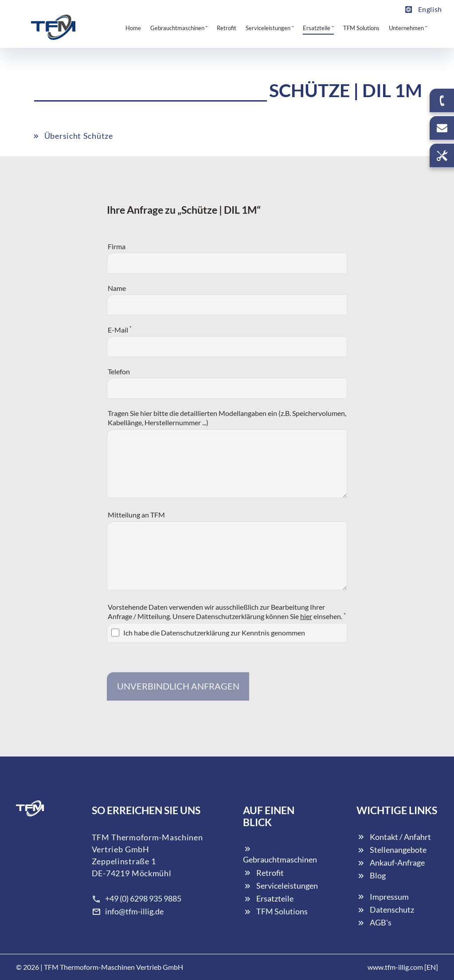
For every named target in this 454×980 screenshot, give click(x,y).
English (423, 9)
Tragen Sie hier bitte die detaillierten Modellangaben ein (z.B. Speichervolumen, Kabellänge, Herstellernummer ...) (227, 418)
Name (117, 288)
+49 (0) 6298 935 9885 (137, 898)
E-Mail (120, 329)
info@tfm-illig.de (128, 911)
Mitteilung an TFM (136, 515)
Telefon (119, 371)
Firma (117, 246)
